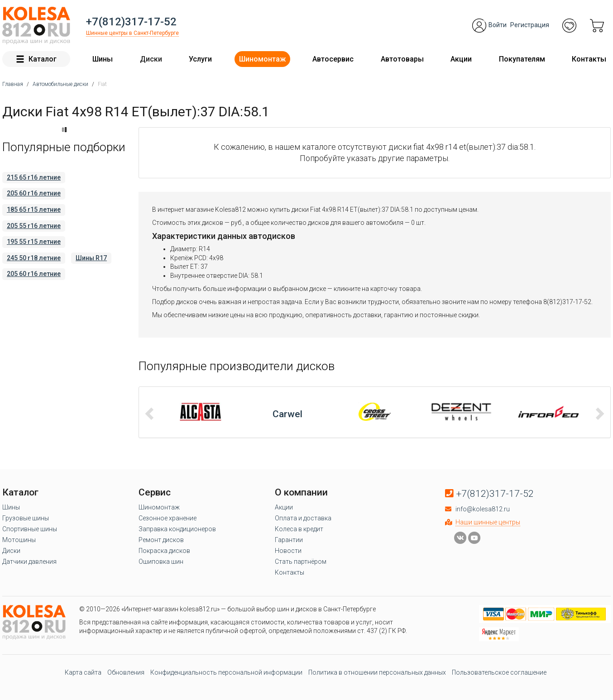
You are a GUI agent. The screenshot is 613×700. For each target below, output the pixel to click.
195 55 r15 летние (34, 242)
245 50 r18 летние (34, 258)
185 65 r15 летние (34, 210)
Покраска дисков (164, 551)
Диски (151, 59)
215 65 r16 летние (34, 177)
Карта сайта (83, 672)
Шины (103, 59)
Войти (498, 25)
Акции (461, 59)
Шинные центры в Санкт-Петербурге (132, 33)
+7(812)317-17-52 (131, 22)
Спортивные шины (30, 529)
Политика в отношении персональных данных (377, 672)
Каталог (36, 59)
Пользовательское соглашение (499, 672)
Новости (288, 551)
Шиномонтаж (262, 59)
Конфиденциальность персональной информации (226, 672)
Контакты (589, 59)
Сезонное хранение (168, 518)
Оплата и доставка (303, 518)
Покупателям (522, 59)
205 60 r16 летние (34, 193)
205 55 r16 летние (34, 226)
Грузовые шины (26, 518)
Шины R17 (91, 258)
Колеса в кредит (299, 529)
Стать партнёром (301, 562)
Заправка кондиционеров (177, 529)
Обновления (126, 672)
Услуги (200, 59)
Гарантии (289, 540)
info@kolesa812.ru (483, 509)
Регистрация (530, 25)
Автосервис (333, 59)
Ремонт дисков (161, 540)
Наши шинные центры (488, 522)
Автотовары (402, 59)
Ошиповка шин (161, 562)
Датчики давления (29, 562)
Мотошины (19, 540)
